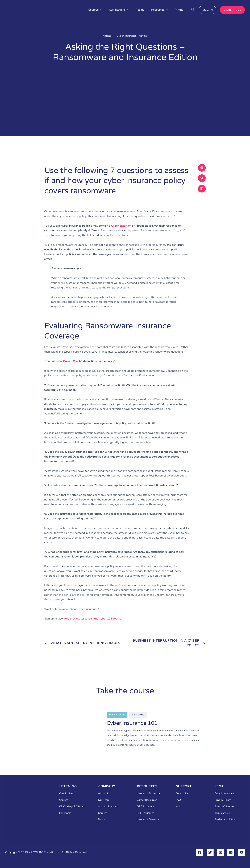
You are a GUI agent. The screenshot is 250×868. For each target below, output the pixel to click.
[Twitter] (210, 852)
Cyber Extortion (121, 226)
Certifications (67, 793)
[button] (100, 10)
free (93, 619)
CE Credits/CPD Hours (72, 806)
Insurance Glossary (148, 819)
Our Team (104, 800)
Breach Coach (73, 361)
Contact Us (182, 793)
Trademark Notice (225, 819)
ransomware (162, 211)
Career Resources (147, 800)
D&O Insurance (146, 806)
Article (107, 36)
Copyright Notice (224, 793)
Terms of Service (224, 806)
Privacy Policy (223, 800)
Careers (103, 813)
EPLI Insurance (145, 813)
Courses (64, 800)
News (101, 819)
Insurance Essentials (149, 793)
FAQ (178, 800)
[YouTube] (241, 852)
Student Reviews (108, 806)
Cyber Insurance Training (132, 36)
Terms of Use (222, 813)
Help (178, 806)
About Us (104, 793)
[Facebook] (200, 852)
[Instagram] (220, 852)
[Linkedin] (231, 852)
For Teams (65, 813)
